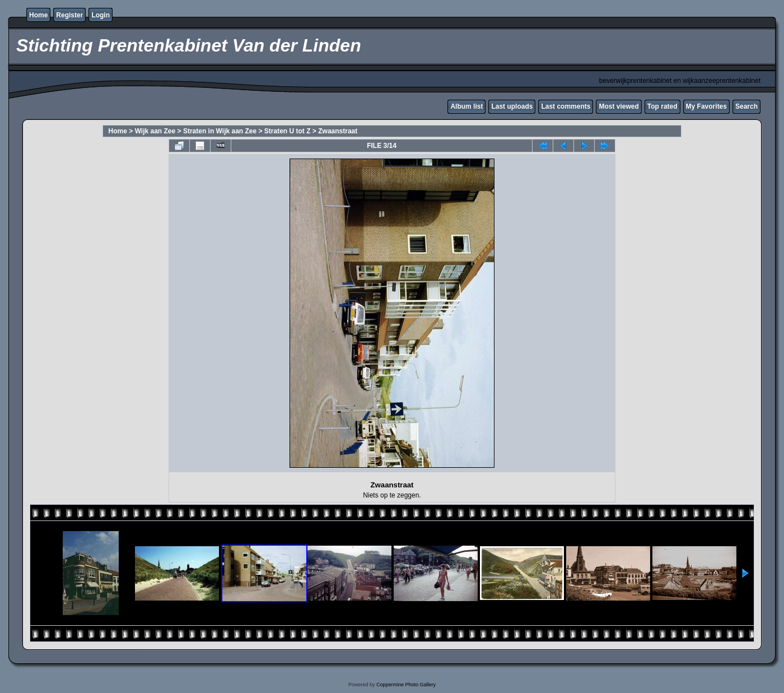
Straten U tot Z (288, 131)
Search (746, 106)
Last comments (566, 106)
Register (69, 15)
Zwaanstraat (338, 131)
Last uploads (512, 106)
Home (38, 15)
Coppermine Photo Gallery (406, 685)
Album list (466, 106)
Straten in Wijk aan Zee (220, 131)
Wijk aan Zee (155, 131)
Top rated (662, 106)
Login (101, 15)
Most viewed (619, 106)
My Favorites (706, 106)
